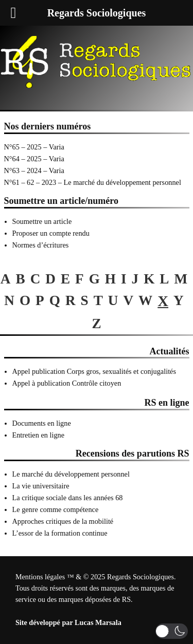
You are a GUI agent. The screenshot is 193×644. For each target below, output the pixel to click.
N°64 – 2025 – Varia (34, 159)
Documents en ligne (42, 423)
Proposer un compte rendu (51, 233)
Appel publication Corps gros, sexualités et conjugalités (94, 371)
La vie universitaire (41, 486)
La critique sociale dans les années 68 (68, 498)
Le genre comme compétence (56, 509)
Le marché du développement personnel (71, 474)
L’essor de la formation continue (60, 533)
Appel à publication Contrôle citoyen (67, 383)
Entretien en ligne (39, 435)
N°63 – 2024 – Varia (34, 171)
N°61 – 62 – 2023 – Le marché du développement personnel (93, 182)
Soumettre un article (42, 221)
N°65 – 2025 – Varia (34, 147)
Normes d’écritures (41, 245)
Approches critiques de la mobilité (63, 521)
